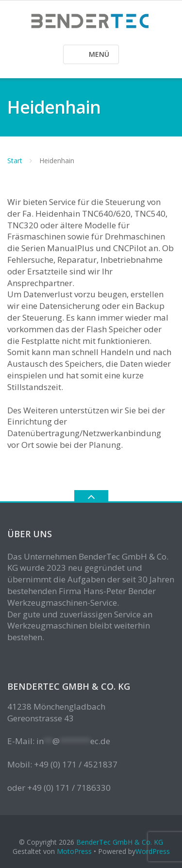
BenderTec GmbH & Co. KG (120, 842)
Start (15, 161)
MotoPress (74, 851)
